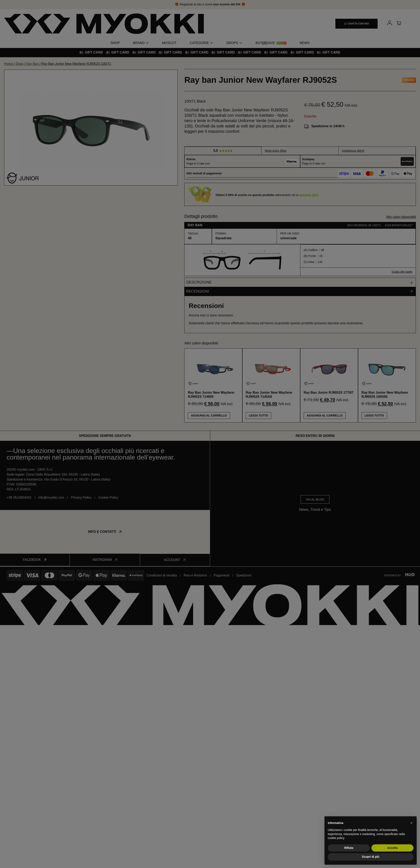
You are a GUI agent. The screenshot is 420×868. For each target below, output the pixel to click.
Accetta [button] (393, 848)
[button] (411, 823)
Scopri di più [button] (371, 857)
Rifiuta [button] (349, 848)
